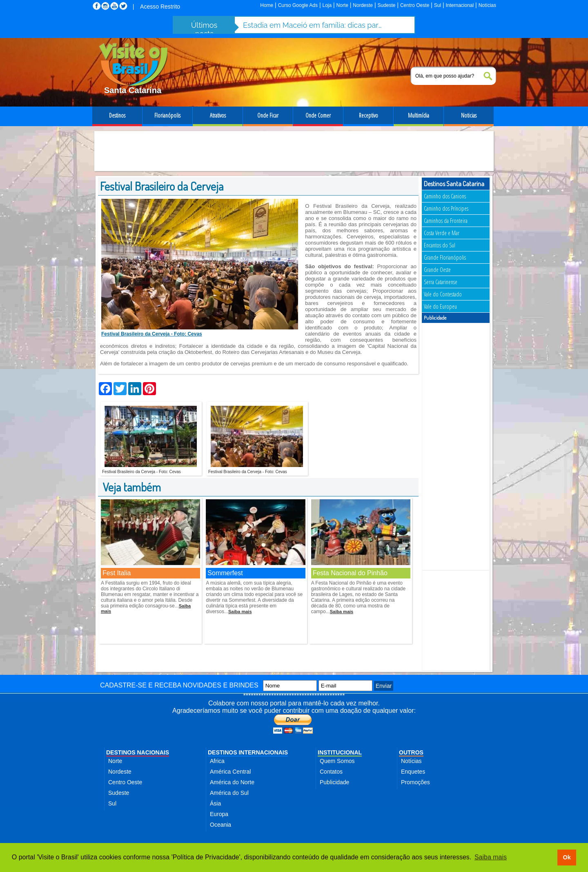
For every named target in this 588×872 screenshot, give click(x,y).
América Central (230, 772)
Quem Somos (337, 761)
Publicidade (334, 782)
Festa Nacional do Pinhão (350, 573)
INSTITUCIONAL (340, 752)
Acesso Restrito (160, 7)
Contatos (331, 772)
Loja (327, 5)
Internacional (460, 5)
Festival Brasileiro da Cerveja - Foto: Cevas (152, 334)
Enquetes (413, 772)
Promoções (415, 782)
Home (267, 5)
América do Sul (229, 793)
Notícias (487, 5)
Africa (217, 761)
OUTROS (411, 752)
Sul (438, 5)
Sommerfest (225, 573)
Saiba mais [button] (491, 857)
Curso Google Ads (298, 5)
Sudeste (386, 5)
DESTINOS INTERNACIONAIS (248, 752)
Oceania (220, 825)
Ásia (215, 803)
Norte (342, 5)
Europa (219, 814)
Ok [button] (567, 857)
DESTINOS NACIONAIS (138, 752)
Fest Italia (117, 573)
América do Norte (232, 782)
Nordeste (363, 5)
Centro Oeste (415, 5)
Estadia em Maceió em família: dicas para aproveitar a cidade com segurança (312, 25)
